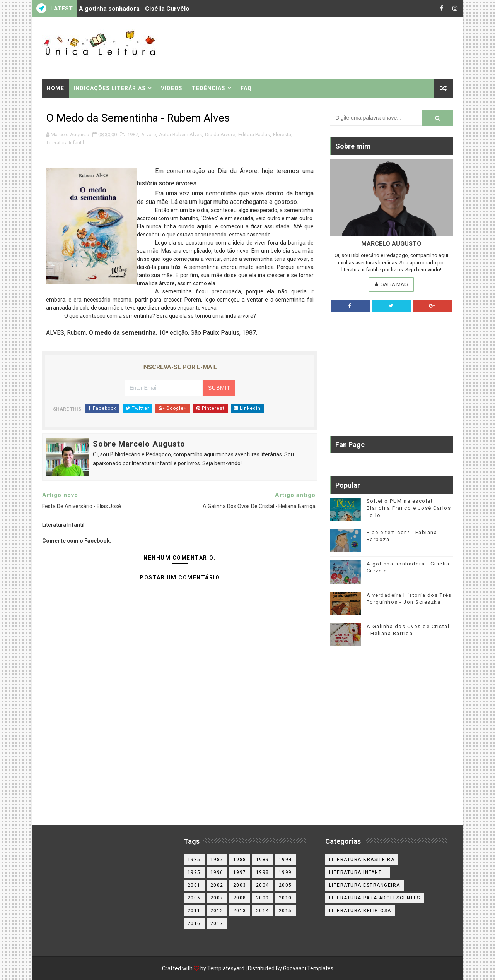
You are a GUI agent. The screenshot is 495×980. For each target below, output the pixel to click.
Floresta (282, 134)
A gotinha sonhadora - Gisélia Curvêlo (134, 9)
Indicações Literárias (110, 88)
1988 (240, 860)
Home (55, 88)
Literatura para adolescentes (375, 898)
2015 (285, 911)
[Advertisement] (312, 47)
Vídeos (172, 88)
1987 (133, 134)
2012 (217, 911)
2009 (263, 898)
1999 (285, 872)
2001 (194, 885)
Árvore (148, 134)
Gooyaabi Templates (308, 968)
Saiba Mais (391, 284)
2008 (240, 898)
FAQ (246, 88)
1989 (263, 860)
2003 (240, 885)
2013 (240, 911)
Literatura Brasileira (362, 860)
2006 (194, 898)
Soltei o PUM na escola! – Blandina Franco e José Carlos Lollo (409, 508)
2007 (217, 898)
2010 (285, 898)
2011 (194, 911)
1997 (240, 872)
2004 (263, 885)
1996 (217, 872)
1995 (194, 872)
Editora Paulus (254, 134)
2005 (285, 885)
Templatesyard (226, 968)
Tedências (209, 88)
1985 (194, 860)
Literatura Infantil (65, 143)
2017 (217, 923)
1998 (263, 872)
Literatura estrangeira (365, 885)
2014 (263, 911)
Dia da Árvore (220, 134)
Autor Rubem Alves (180, 134)
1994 (285, 860)
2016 (194, 923)
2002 (217, 885)
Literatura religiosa (360, 911)
